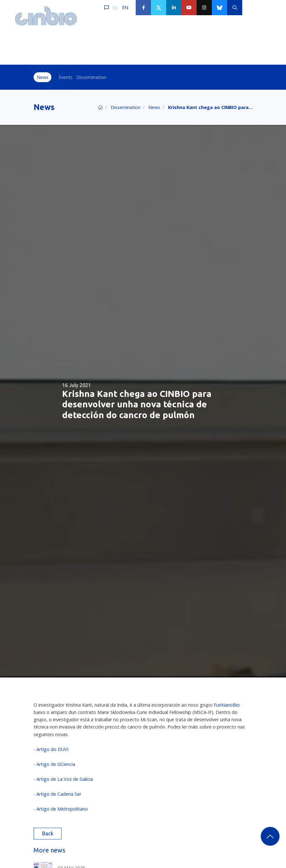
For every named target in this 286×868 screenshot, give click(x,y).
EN (125, 7)
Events (66, 77)
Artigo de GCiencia (56, 764)
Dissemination (91, 77)
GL (115, 7)
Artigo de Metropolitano (62, 809)
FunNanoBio (227, 705)
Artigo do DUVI (52, 749)
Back (48, 833)
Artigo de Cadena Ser (59, 794)
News (43, 77)
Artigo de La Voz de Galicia (65, 779)
